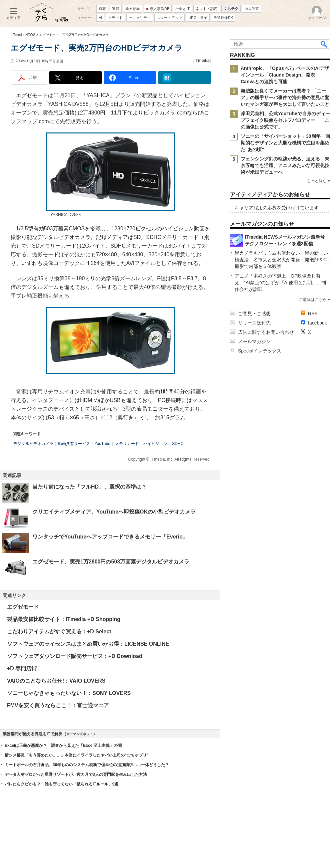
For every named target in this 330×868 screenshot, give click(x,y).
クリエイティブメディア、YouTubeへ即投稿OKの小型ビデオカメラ (114, 512)
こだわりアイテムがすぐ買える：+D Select (59, 632)
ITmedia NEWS (24, 35)
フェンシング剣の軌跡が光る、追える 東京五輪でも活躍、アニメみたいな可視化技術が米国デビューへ (285, 165)
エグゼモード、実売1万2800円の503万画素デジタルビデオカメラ (111, 562)
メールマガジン (254, 341)
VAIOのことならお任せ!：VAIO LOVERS (56, 681)
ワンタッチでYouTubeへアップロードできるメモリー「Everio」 (110, 537)
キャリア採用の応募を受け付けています (277, 208)
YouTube (102, 444)
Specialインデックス (260, 351)
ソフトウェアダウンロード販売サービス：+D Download (75, 656)
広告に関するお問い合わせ (266, 332)
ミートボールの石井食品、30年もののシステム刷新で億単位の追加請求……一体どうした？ (87, 765)
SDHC (178, 444)
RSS (313, 314)
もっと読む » (318, 181)
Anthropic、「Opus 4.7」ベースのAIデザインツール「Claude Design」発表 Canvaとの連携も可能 (285, 75)
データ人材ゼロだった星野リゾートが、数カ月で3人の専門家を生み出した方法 (76, 774)
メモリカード (127, 444)
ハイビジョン (155, 444)
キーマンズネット (80, 734)
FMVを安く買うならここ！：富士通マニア (58, 705)
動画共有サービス (74, 444)
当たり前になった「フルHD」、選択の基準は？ (89, 487)
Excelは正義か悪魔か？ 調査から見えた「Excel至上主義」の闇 (63, 746)
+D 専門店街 (22, 668)
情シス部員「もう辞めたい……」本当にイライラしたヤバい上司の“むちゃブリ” (77, 755)
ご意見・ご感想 (254, 314)
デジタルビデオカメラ (33, 444)
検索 (324, 44)
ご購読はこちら (313, 300)
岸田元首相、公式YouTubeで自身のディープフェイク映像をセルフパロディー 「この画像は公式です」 (285, 120)
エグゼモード (23, 607)
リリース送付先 (254, 323)
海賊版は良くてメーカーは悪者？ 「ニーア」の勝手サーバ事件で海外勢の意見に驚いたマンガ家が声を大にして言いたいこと (285, 98)
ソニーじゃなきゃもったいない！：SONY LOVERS (69, 693)
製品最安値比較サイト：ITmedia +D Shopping (64, 619)
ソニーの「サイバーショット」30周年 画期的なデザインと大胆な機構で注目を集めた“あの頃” (285, 143)
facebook (317, 323)
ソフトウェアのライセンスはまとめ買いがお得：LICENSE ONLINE (88, 644)
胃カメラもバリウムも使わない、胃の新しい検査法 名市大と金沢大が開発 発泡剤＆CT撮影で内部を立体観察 (282, 260)
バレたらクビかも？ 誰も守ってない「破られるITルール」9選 (61, 784)
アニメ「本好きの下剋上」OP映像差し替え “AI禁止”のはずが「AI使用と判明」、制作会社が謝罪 (280, 283)
